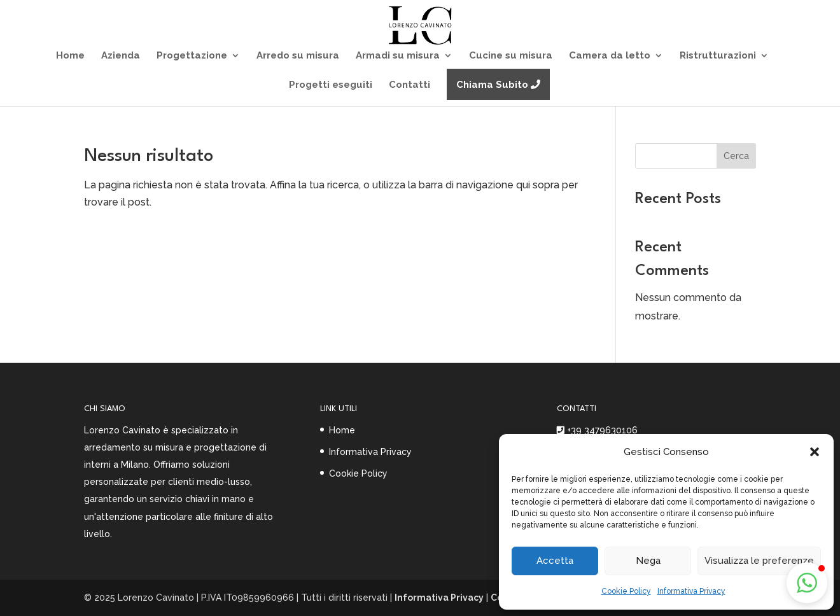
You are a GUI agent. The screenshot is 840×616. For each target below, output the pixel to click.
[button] (815, 452)
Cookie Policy (626, 591)
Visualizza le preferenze (759, 561)
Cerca (736, 156)
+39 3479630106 (602, 430)
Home (342, 430)
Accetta (555, 561)
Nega (648, 561)
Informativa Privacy (691, 591)
